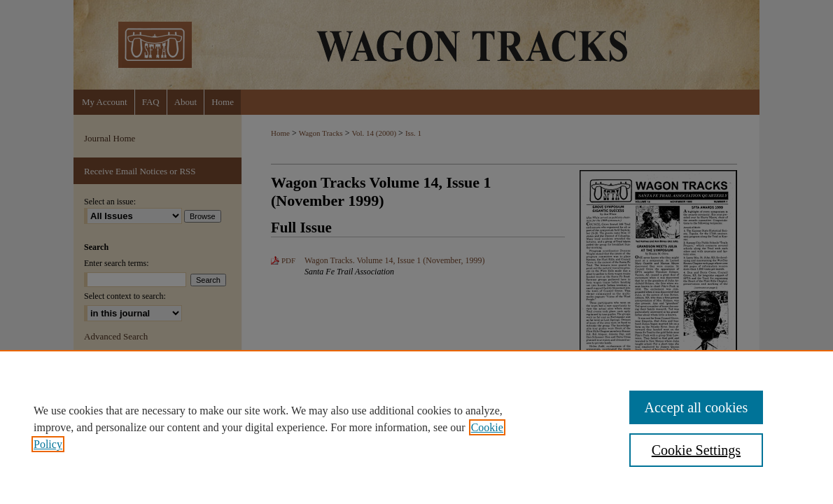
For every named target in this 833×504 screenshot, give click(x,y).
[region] (416, 427)
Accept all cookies (696, 407)
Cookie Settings (696, 450)
